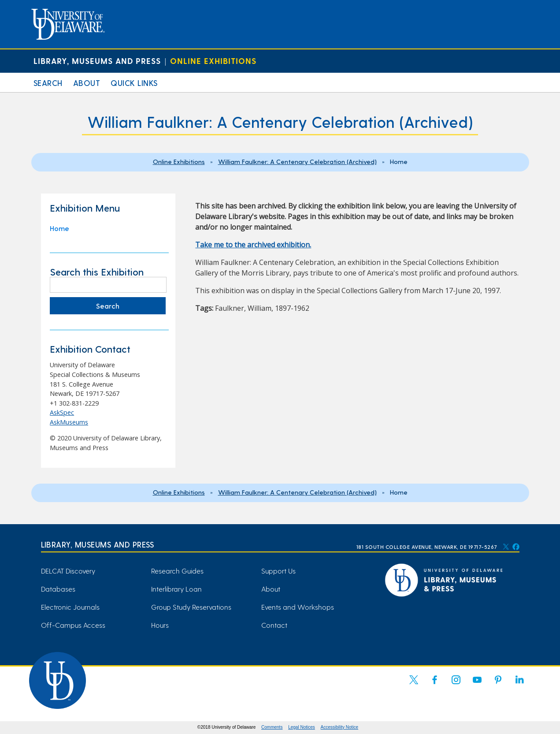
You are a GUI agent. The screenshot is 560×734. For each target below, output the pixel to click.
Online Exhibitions (213, 61)
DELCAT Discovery (68, 571)
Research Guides (177, 571)
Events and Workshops (298, 607)
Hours (160, 625)
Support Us (278, 571)
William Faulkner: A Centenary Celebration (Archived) (297, 161)
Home (59, 228)
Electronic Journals (70, 607)
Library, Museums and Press (97, 61)
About (87, 83)
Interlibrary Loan (176, 589)
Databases (58, 589)
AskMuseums (69, 422)
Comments (272, 727)
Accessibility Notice (340, 727)
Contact (274, 625)
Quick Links (134, 83)
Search (48, 83)
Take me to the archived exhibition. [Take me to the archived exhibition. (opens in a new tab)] (253, 245)
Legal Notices (302, 727)
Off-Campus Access (73, 625)
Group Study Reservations (191, 607)
